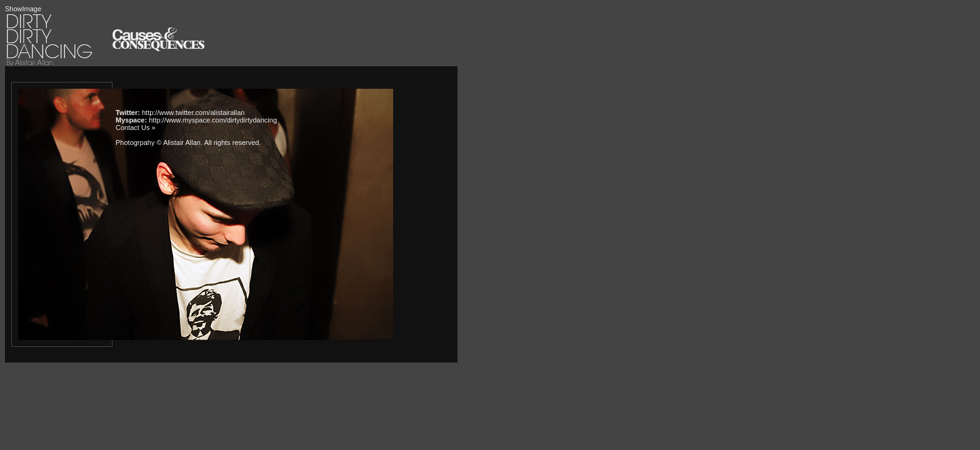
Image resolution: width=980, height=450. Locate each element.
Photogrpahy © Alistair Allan (158, 142)
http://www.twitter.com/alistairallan (193, 112)
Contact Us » (136, 127)
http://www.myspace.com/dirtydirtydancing (213, 120)
